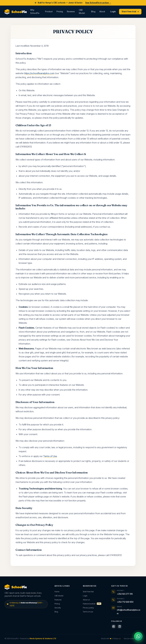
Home (57, 592)
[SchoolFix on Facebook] (114, 626)
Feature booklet (92, 604)
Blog (93, 11)
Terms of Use (50, 456)
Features (58, 600)
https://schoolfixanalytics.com (39, 73)
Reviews (71, 11)
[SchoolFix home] (16, 12)
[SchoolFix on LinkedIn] (120, 626)
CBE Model (82, 11)
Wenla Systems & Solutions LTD (43, 639)
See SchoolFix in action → (98, 3)
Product (49, 11)
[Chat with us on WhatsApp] (138, 636)
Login (113, 12)
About (102, 11)
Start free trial (130, 12)
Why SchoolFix (35, 11)
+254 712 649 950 (125, 602)
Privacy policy (88, 608)
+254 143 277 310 (125, 594)
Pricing (60, 11)
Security (58, 608)
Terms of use (88, 612)
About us (86, 600)
